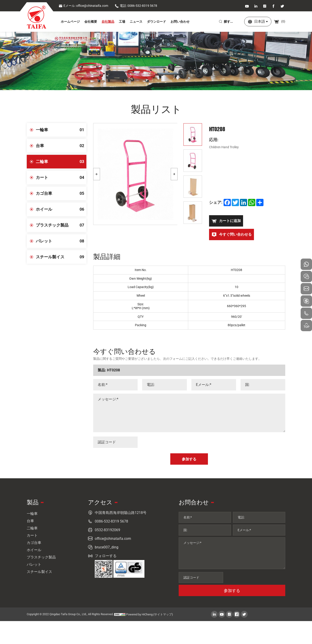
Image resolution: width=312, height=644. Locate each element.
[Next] (174, 174)
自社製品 (108, 22)
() (279, 21)
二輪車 (61, 162)
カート (61, 178)
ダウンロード (156, 22)
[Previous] (97, 174)
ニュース (136, 22)
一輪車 (61, 130)
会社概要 (91, 22)
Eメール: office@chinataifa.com (83, 6)
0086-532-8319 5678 (111, 521)
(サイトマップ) (163, 614)
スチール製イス (61, 257)
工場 (122, 22)
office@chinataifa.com (113, 539)
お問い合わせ (180, 22)
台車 (61, 146)
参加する (232, 591)
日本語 (260, 21)
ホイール (61, 209)
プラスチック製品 (61, 225)
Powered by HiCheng (139, 614)
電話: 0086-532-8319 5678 (136, 6)
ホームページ (70, 22)
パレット (61, 241)
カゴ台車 (61, 193)
